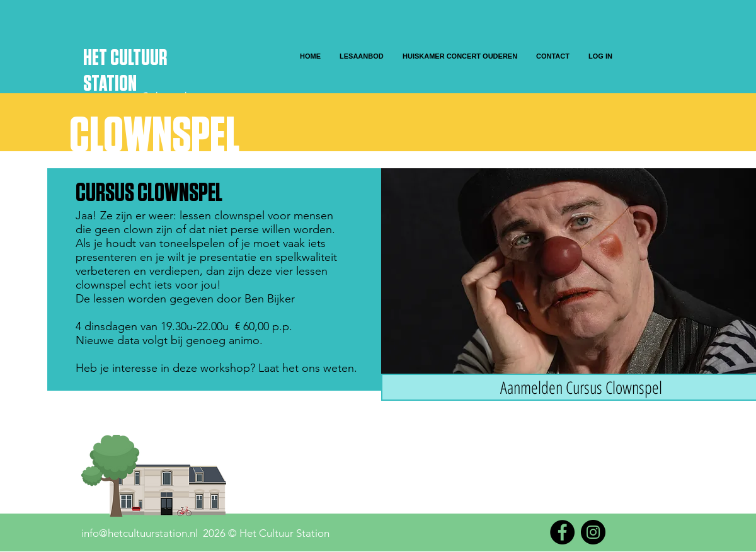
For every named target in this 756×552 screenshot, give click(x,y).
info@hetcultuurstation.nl (140, 533)
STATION (110, 84)
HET (97, 58)
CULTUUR (139, 58)
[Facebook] (562, 532)
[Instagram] (593, 532)
